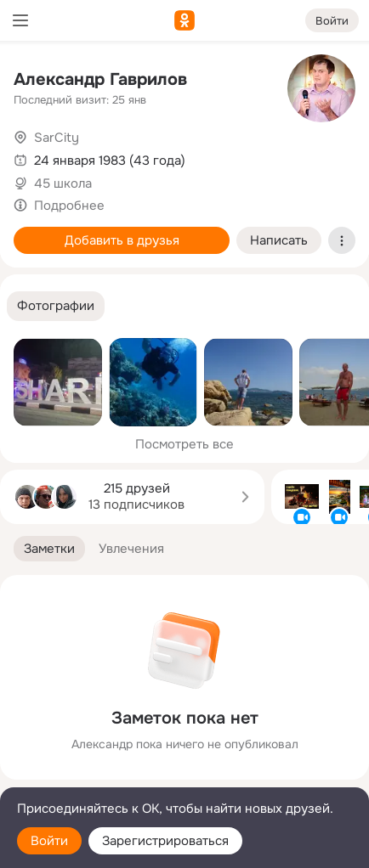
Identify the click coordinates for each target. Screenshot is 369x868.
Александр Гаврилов (100, 79)
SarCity (57, 138)
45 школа (63, 183)
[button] (56, 306)
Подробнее (69, 206)
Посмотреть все (184, 444)
